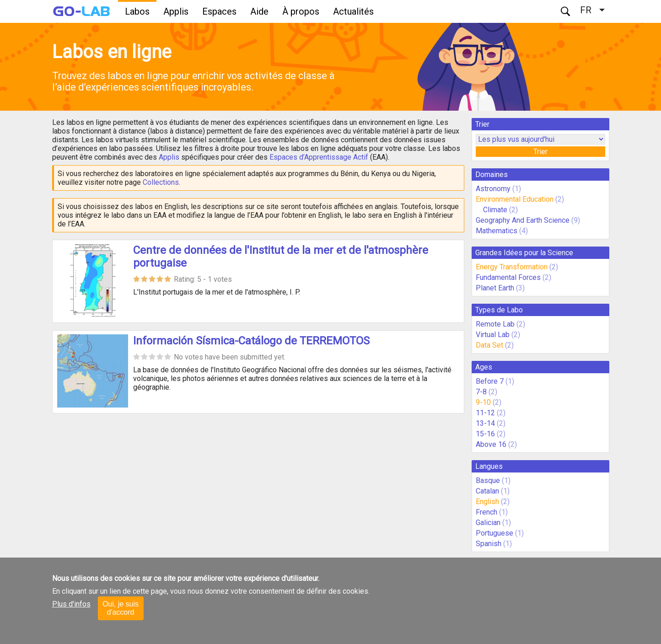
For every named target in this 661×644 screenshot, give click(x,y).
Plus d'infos (71, 604)
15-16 (485, 434)
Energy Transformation (512, 267)
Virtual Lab (493, 335)
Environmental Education (515, 199)
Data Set (489, 345)
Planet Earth (495, 288)
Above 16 (491, 444)
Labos (137, 11)
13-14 (485, 423)
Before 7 (490, 381)
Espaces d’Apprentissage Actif (319, 157)
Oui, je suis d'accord (121, 608)
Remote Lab (495, 324)
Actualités (353, 11)
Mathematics (497, 231)
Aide (259, 11)
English (487, 502)
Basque (488, 480)
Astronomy (493, 189)
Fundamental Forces (508, 277)
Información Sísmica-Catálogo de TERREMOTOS (251, 341)
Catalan (487, 491)
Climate (496, 210)
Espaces (219, 11)
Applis (176, 11)
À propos (301, 11)
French (486, 512)
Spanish (489, 544)
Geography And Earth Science (523, 220)
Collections (161, 182)
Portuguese (494, 533)
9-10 (483, 402)
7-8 (481, 392)
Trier (540, 152)
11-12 (485, 413)
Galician (488, 523)
